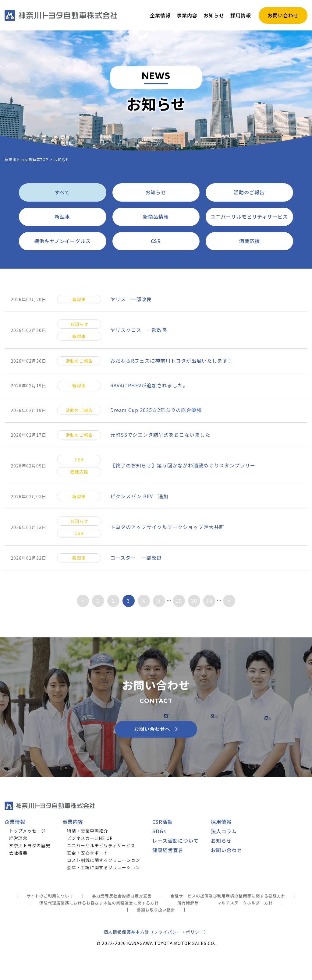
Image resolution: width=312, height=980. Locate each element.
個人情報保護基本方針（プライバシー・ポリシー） (156, 932)
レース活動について (175, 841)
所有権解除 (188, 903)
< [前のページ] (83, 601)
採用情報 (221, 822)
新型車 (62, 217)
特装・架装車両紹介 (88, 831)
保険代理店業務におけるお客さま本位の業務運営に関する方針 (99, 903)
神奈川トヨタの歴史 (30, 845)
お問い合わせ (226, 850)
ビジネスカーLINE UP (90, 838)
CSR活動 (163, 822)
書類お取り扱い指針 (156, 910)
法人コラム (224, 831)
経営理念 (18, 838)
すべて (62, 192)
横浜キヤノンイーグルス (62, 241)
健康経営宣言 (168, 850)
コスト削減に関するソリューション (104, 860)
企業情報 (15, 822)
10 (179, 601)
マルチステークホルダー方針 (245, 903)
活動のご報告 (249, 192)
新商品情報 (156, 217)
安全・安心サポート (88, 853)
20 (194, 601)
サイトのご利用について (50, 896)
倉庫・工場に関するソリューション (104, 867)
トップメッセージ (27, 831)
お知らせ (156, 192)
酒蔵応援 (250, 241)
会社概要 (18, 853)
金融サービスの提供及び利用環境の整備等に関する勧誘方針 (228, 896)
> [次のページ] (229, 601)
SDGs (159, 831)
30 (209, 601)
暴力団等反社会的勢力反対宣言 (122, 896)
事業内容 (73, 822)
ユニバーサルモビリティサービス (249, 217)
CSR (156, 241)
